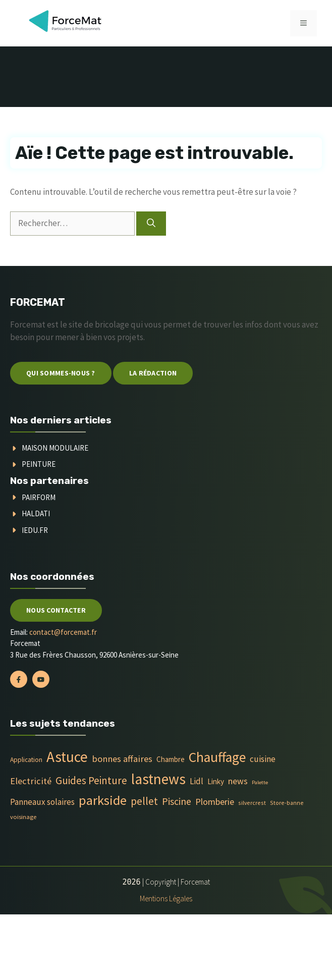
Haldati (36, 513)
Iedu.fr (35, 530)
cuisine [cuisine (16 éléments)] (263, 759)
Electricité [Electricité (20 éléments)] (31, 781)
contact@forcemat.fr (63, 632)
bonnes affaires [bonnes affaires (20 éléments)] (122, 759)
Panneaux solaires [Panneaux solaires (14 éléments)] (42, 802)
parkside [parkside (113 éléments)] (103, 800)
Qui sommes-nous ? (61, 373)
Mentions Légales (166, 899)
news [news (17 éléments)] (238, 781)
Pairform (39, 497)
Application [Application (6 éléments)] (26, 760)
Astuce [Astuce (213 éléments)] (67, 757)
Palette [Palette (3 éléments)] (260, 782)
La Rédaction (153, 373)
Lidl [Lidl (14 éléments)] (197, 781)
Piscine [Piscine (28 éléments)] (177, 801)
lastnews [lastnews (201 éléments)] (158, 779)
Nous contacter (56, 610)
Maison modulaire (55, 448)
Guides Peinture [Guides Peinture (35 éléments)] (91, 780)
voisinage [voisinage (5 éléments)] (23, 817)
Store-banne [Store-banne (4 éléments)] (287, 803)
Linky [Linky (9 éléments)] (216, 781)
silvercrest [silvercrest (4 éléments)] (252, 803)
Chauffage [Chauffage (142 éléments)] (217, 757)
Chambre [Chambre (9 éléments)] (171, 759)
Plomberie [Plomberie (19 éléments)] (215, 802)
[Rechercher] (151, 224)
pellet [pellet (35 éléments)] (144, 801)
